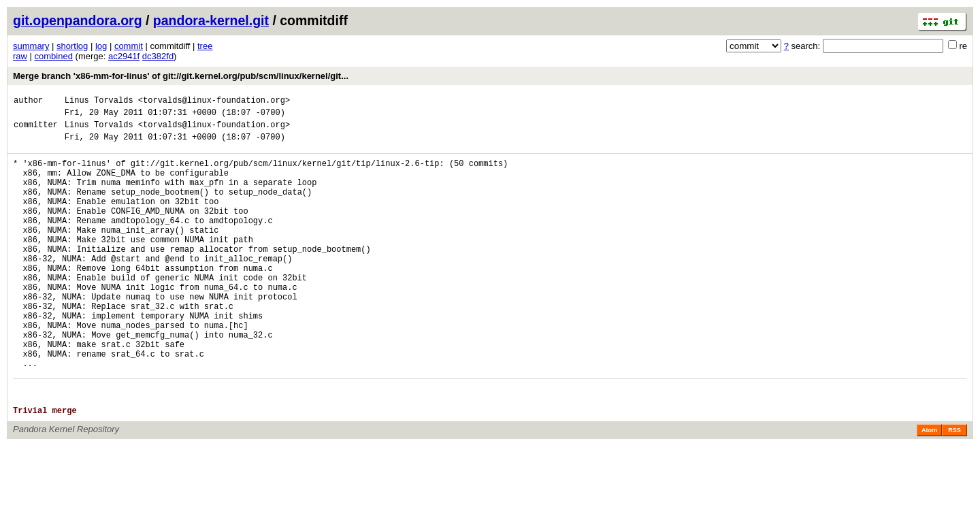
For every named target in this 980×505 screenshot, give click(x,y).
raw (20, 56)
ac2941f (124, 56)
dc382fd (158, 56)
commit (129, 46)
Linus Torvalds (99, 102)
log (101, 46)
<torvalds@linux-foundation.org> (214, 102)
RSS (954, 489)
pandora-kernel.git (211, 20)
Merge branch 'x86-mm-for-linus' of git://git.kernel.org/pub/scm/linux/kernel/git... (181, 76)
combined (54, 56)
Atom (929, 489)
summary (31, 46)
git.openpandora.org (78, 20)
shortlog (72, 46)
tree (205, 46)
